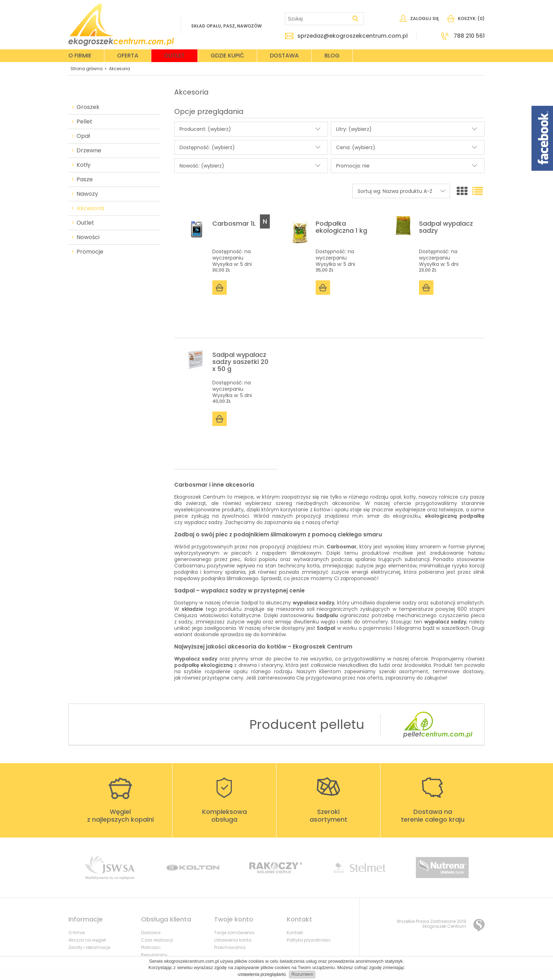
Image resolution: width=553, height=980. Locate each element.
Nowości (88, 237)
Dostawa (151, 933)
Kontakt (295, 933)
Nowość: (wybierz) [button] (202, 166)
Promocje (90, 252)
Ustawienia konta (233, 940)
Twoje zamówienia (234, 933)
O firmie (77, 933)
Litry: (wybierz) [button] (354, 129)
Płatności (151, 947)
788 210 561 (469, 36)
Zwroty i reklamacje (89, 947)
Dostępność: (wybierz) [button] (207, 147)
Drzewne (89, 151)
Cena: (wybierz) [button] (356, 147)
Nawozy (87, 194)
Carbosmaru (190, 566)
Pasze (85, 179)
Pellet (84, 122)
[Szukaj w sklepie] (318, 19)
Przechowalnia (230, 947)
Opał (83, 136)
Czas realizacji (157, 940)
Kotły (84, 165)
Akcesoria (90, 208)
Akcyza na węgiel (87, 940)
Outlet (85, 223)
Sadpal (250, 603)
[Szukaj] (355, 19)
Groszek (88, 107)
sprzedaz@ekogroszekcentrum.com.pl (353, 36)
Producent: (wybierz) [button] (205, 129)
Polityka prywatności (309, 940)
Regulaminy (154, 955)
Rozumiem (302, 974)
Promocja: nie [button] (353, 166)
